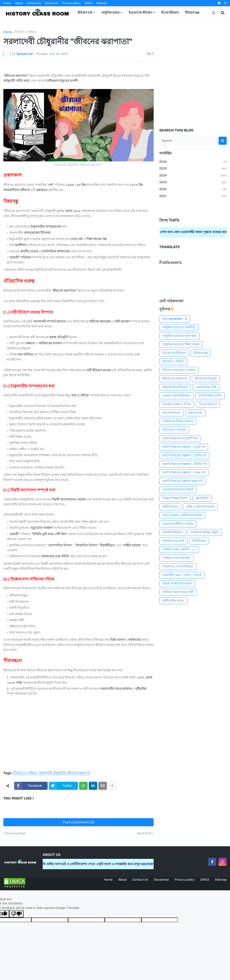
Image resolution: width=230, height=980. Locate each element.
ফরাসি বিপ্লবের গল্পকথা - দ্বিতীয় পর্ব (184, 464)
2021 (193, 196)
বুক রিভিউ (202, 498)
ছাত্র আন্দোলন (171, 413)
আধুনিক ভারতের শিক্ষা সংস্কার (181, 344)
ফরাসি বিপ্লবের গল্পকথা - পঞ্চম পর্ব (184, 473)
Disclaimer (52, 3)
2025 (193, 169)
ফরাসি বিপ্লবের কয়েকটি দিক (180, 438)
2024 (193, 176)
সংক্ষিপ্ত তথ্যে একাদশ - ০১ (179, 549)
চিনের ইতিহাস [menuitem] (170, 13)
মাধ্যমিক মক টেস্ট (173, 541)
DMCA (88, 3)
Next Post (144, 833)
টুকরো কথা (195, 413)
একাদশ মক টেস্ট (206, 387)
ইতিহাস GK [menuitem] (192, 13)
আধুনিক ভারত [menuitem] (111, 13)
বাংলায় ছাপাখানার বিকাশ (178, 490)
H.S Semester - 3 (175, 319)
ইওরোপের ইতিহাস (174, 353)
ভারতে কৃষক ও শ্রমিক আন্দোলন (182, 515)
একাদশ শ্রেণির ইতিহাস (176, 396)
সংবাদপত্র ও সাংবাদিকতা (178, 567)
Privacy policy (72, 3)
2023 (193, 183)
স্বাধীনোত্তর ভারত (173, 601)
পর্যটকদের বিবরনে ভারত (178, 421)
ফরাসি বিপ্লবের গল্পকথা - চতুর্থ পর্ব (184, 447)
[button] (214, 13)
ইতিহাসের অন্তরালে (175, 379)
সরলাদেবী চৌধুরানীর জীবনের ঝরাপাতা (64, 773)
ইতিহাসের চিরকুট (206, 379)
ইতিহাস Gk (201, 353)
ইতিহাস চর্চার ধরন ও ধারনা (179, 370)
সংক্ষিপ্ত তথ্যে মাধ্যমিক (176, 558)
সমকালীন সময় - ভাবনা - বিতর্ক (182, 575)
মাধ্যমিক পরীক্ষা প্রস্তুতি (205, 532)
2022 (193, 189)
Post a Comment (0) (79, 822)
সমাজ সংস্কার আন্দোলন (177, 584)
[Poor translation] (16, 914)
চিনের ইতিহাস (208, 404)
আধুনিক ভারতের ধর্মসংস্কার (179, 336)
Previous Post (15, 833)
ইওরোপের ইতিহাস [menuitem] (140, 13)
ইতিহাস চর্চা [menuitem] (85, 13)
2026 (193, 162)
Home (7, 3)
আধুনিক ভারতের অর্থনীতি (179, 327)
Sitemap (102, 3)
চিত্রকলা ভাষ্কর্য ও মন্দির (177, 404)
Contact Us (34, 3)
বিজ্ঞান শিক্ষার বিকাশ (175, 498)
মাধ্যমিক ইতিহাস (173, 532)
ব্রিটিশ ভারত (170, 507)
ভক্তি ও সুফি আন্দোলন (200, 507)
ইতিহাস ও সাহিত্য (25, 32)
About (19, 3)
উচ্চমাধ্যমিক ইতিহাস (175, 387)
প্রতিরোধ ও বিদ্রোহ (174, 430)
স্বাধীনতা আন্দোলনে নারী (178, 592)
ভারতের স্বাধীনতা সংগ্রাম (178, 524)
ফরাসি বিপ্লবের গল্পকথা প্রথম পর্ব (182, 481)
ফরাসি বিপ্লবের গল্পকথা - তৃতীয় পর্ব (184, 455)
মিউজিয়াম (199, 541)
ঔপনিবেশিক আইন (210, 396)
